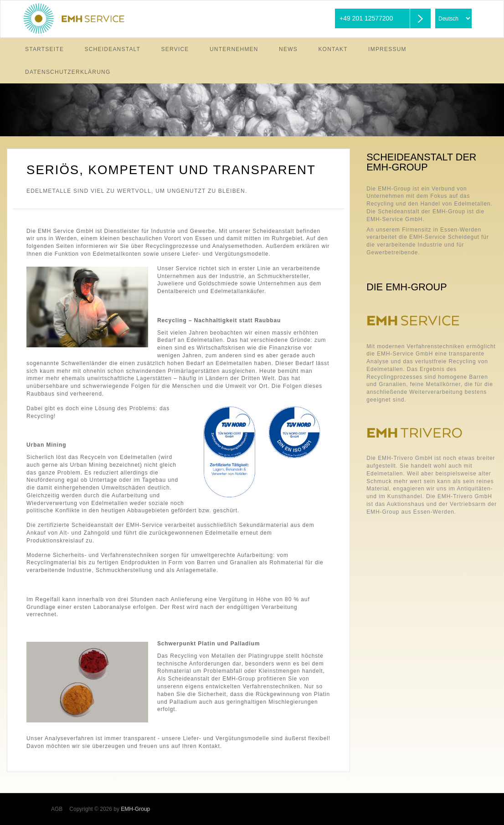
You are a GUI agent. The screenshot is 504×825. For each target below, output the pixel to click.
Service (175, 49)
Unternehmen (234, 49)
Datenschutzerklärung (68, 72)
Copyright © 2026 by (110, 809)
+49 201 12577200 (366, 18)
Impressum (387, 49)
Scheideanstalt (113, 49)
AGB (57, 809)
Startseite (44, 49)
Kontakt (333, 49)
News (288, 49)
